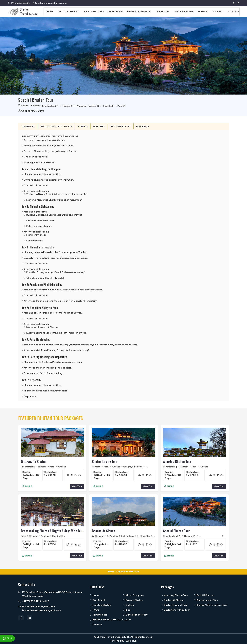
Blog (127, 610)
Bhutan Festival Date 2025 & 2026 (110, 620)
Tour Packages (184, 12)
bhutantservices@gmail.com (50, 3)
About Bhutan (94, 12)
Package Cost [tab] (121, 126)
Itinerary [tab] (28, 126)
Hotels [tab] (83, 126)
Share (27, 486)
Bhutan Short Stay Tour (176, 610)
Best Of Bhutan (204, 595)
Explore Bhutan (133, 600)
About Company (69, 12)
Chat (7, 638)
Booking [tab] (143, 126)
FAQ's (94, 610)
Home (50, 12)
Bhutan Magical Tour (174, 605)
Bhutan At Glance (104, 531)
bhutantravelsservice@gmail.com (42, 610)
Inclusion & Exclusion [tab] (56, 126)
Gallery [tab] (99, 126)
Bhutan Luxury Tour (105, 461)
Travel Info (115, 12)
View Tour (77, 486)
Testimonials (98, 615)
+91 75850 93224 (19, 3)
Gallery (218, 12)
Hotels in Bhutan (100, 605)
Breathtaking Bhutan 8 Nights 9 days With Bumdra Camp (52, 531)
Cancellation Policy (135, 615)
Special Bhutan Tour (176, 531)
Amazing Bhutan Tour (177, 461)
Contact (234, 12)
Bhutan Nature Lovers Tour (210, 605)
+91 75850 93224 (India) (36, 601)
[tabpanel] (123, 266)
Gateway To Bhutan (34, 461)
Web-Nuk (131, 641)
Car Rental (162, 12)
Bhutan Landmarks (139, 12)
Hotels (203, 12)
